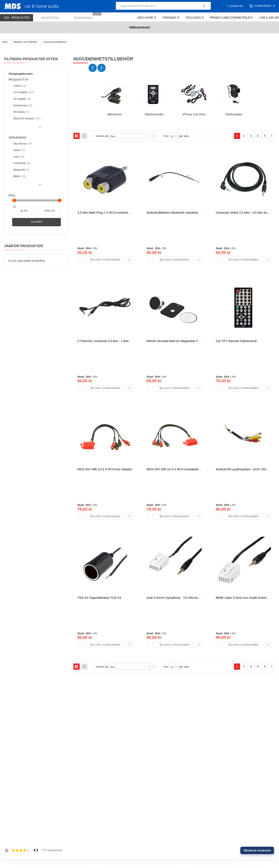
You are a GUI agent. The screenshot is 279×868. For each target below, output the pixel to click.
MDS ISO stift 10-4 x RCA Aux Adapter (105, 469)
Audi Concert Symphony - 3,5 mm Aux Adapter (179, 598)
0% (95, 248)
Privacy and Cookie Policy (231, 18)
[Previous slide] (93, 68)
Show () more (26, 128)
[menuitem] (53, 17)
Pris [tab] (12, 196)
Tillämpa (37, 222)
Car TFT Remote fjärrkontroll (236, 341)
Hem (5, 42)
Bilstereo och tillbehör (26, 42)
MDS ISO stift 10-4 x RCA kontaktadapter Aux (179, 469)
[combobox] (163, 6)
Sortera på (102, 136)
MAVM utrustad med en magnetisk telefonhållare (181, 341)
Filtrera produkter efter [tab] (31, 59)
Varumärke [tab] (18, 138)
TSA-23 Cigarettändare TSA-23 (99, 598)
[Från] (24, 211)
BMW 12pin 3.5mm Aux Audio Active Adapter (247, 598)
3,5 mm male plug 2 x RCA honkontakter (106, 213)
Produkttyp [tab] (20, 80)
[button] (80, 260)
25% (88, 248)
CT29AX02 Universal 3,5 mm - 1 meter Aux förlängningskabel (121, 341)
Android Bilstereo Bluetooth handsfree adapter (179, 213)
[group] (115, 98)
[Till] (49, 211)
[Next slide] (102, 68)
